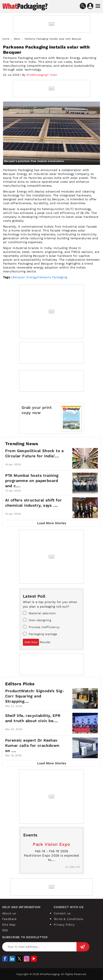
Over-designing (37, 620)
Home (6, 39)
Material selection (39, 613)
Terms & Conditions (68, 919)
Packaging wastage (40, 634)
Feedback (9, 919)
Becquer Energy (24, 277)
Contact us (62, 913)
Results (45, 642)
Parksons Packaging (52, 277)
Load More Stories (52, 523)
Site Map (9, 925)
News (17, 39)
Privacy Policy (64, 925)
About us (9, 913)
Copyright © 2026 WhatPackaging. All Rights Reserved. (51, 974)
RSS (5, 930)
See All (72, 867)
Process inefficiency (41, 627)
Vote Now (31, 642)
